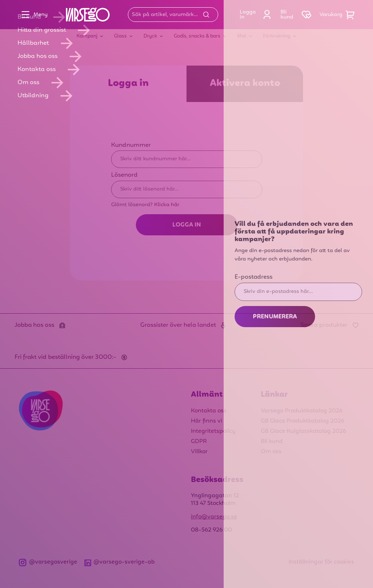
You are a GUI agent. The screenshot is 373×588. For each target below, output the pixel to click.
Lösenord (124, 175)
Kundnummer (131, 145)
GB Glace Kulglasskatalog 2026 (303, 431)
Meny (33, 15)
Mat (242, 36)
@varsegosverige (48, 562)
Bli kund (272, 442)
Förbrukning (277, 36)
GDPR (199, 442)
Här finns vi (207, 421)
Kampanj (87, 36)
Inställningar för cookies (321, 562)
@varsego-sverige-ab (120, 562)
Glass (120, 36)
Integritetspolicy (213, 431)
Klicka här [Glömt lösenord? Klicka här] (167, 205)
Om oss (271, 452)
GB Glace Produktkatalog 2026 (303, 421)
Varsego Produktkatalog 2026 (302, 411)
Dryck (150, 36)
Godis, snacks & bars (197, 36)
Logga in (257, 15)
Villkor (199, 452)
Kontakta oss (209, 411)
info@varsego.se (214, 517)
